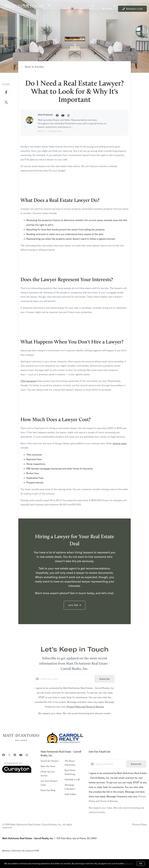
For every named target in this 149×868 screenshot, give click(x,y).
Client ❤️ (68, 9)
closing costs (120, 443)
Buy (92, 9)
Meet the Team (48, 766)
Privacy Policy (140, 824)
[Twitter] (9, 755)
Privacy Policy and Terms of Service (85, 707)
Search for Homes (49, 761)
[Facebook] (3, 755)
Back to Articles (34, 67)
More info (129, 863)
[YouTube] (21, 755)
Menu (107, 9)
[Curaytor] (17, 772)
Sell (82, 9)
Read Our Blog (48, 790)
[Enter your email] (67, 679)
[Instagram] (27, 755)
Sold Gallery (70, 794)
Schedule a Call (72, 780)
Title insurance (28, 381)
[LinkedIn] (15, 755)
